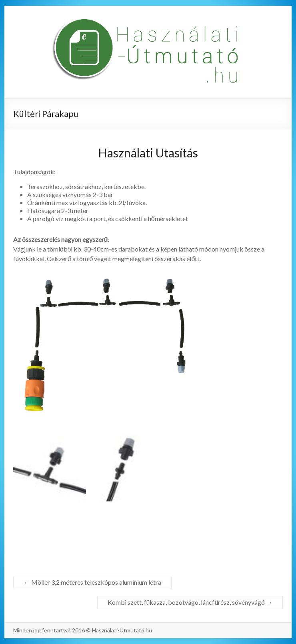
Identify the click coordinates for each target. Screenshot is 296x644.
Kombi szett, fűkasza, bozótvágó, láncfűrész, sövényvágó (190, 602)
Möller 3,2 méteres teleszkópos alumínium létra (92, 582)
